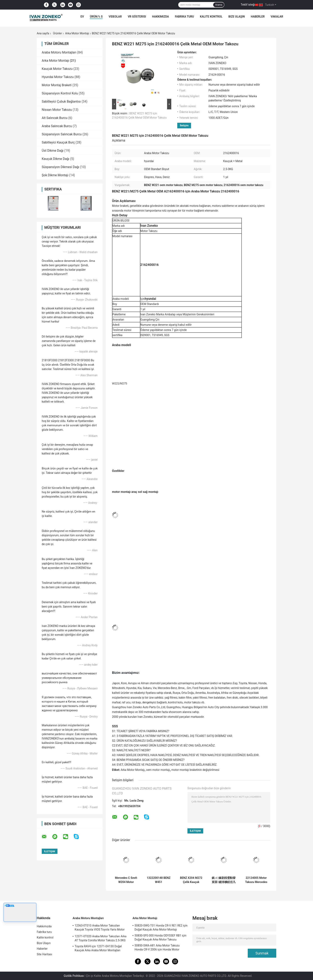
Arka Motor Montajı (77, 33)
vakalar (277, 17)
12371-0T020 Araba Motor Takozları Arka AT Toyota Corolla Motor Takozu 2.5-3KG (101, 938)
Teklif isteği (248, 5)
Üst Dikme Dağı (53, 151)
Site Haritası (44, 954)
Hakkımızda (161, 17)
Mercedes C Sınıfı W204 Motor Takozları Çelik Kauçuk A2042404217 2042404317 (126, 880)
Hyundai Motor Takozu (58, 77)
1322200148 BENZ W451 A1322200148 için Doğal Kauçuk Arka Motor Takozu (159, 880)
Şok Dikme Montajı (55, 175)
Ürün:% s (96, 17)
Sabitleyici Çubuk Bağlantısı (61, 101)
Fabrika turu (184, 17)
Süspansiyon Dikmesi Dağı (60, 167)
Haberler (258, 17)
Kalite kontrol (211, 17)
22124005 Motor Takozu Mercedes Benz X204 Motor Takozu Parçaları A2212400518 (256, 880)
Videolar (115, 17)
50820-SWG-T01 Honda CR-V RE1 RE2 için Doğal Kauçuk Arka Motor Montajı (161, 928)
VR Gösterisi (137, 17)
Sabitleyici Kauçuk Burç (58, 142)
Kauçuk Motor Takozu (57, 69)
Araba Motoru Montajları (59, 52)
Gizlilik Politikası (74, 976)
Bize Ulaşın (237, 17)
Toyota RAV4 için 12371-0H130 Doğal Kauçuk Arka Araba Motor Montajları (98, 948)
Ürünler (57, 33)
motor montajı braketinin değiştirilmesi (195, 770)
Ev (82, 17)
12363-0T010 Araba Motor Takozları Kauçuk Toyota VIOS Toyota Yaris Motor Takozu (100, 928)
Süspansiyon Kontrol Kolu (60, 93)
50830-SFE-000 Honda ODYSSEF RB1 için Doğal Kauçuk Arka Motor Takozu (160, 937)
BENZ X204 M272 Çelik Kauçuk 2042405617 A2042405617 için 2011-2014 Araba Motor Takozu (191, 880)
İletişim (184, 125)
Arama (219, 5)
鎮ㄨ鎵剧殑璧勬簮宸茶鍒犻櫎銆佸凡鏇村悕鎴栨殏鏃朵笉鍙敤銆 (224, 880)
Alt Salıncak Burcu (55, 118)
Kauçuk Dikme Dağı (55, 159)
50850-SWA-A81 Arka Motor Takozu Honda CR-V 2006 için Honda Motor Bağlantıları (157, 948)
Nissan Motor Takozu (57, 110)
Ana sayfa (43, 33)
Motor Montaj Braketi (57, 85)
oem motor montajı (158, 770)
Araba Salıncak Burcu (57, 126)
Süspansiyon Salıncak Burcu (62, 134)
